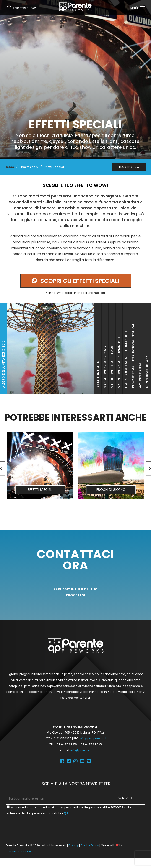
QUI (66, 813)
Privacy (73, 845)
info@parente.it (81, 750)
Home (9, 167)
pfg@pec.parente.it (93, 738)
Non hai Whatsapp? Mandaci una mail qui (76, 293)
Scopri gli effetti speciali (76, 281)
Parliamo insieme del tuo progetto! (76, 592)
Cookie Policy (90, 845)
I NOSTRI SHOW (129, 167)
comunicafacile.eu (19, 851)
